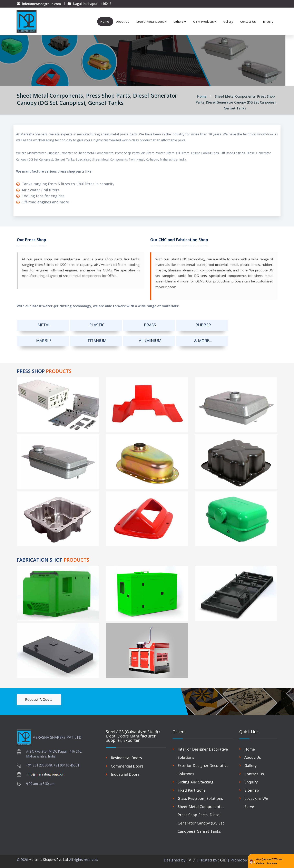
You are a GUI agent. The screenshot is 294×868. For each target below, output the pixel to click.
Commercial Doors (127, 764)
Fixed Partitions (192, 788)
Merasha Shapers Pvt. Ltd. (48, 857)
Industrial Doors (125, 772)
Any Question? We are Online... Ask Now (269, 861)
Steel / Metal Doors (151, 20)
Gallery (228, 20)
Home (105, 20)
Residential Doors (126, 755)
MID (191, 857)
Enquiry (268, 20)
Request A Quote (39, 697)
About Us (123, 20)
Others (180, 20)
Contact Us (248, 20)
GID (223, 857)
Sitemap (252, 788)
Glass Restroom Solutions (200, 796)
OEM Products (205, 20)
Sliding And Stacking (195, 779)
